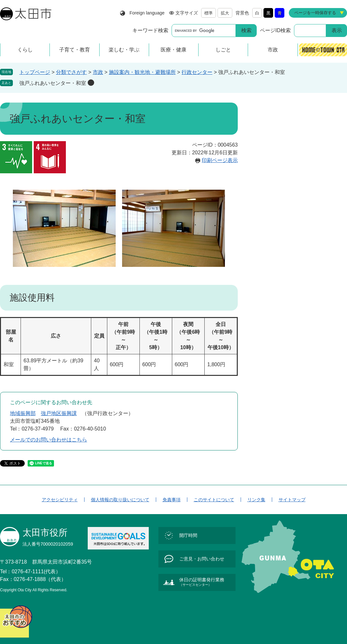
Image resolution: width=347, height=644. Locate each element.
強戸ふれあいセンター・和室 (53, 83)
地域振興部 (23, 413)
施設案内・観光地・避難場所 (142, 72)
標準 (209, 13)
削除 (91, 83)
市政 (98, 72)
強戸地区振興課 (59, 413)
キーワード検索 (150, 30)
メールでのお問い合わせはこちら (49, 440)
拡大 (225, 13)
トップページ (35, 72)
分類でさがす (71, 72)
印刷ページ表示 (220, 160)
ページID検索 (275, 30)
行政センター (197, 72)
